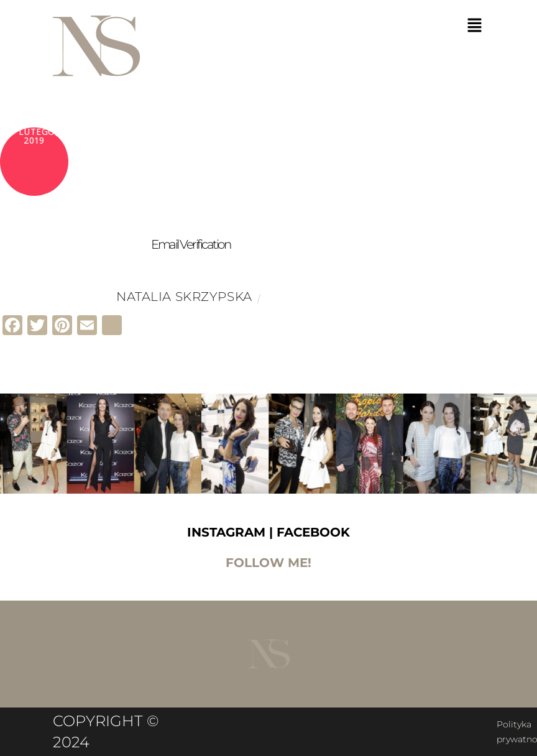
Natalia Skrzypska (184, 297)
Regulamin (454, 724)
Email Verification (190, 244)
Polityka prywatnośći (276, 724)
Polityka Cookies (376, 724)
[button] (475, 26)
